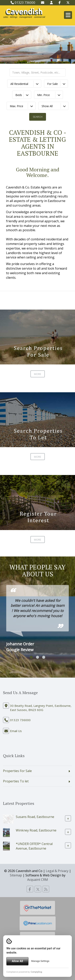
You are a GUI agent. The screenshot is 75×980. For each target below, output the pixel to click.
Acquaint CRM (38, 880)
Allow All (17, 961)
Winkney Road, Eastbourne (36, 830)
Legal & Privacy (57, 871)
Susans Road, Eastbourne (35, 817)
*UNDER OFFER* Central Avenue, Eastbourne (34, 846)
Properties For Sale (17, 771)
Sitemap (16, 875)
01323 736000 (23, 3)
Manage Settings (40, 961)
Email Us (16, 731)
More (38, 374)
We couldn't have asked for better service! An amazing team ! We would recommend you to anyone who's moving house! (38, 608)
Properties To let (16, 781)
